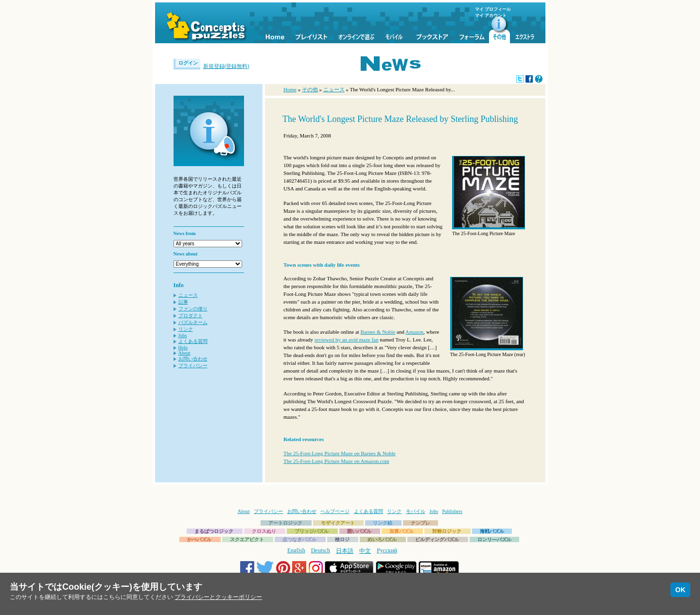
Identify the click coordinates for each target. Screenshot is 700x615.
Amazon (414, 332)
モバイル (416, 511)
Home (290, 89)
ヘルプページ (335, 511)
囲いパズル (359, 531)
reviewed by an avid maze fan (347, 340)
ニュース (188, 295)
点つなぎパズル (299, 539)
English (296, 550)
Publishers (453, 511)
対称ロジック (447, 531)
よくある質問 (193, 341)
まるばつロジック (214, 531)
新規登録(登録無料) (226, 66)
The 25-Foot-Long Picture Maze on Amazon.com (336, 461)
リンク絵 (383, 523)
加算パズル (402, 531)
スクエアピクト (247, 539)
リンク (186, 329)
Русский (387, 550)
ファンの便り (193, 309)
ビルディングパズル (437, 539)
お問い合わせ (193, 359)
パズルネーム (193, 322)
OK (680, 590)
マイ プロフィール (493, 9)
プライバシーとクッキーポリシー (218, 597)
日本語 (345, 551)
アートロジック (285, 523)
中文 (365, 551)
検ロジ (342, 539)
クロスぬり (264, 531)
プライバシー (193, 366)
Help (183, 348)
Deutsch (321, 550)
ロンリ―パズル (494, 539)
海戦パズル (492, 531)
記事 (183, 302)
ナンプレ (420, 523)
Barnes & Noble (378, 332)
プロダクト (191, 316)
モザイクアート (338, 523)
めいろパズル (382, 539)
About (184, 353)
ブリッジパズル (312, 531)
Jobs (183, 335)
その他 (310, 89)
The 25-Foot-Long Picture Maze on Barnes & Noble (340, 453)
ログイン (188, 63)
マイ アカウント (491, 16)
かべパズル (199, 539)
